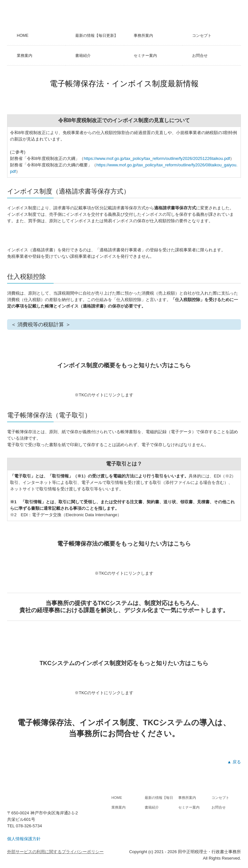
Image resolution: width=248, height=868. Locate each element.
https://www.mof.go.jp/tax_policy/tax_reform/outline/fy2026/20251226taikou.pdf (157, 158)
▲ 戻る (234, 762)
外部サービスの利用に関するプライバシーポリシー (55, 852)
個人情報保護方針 (24, 839)
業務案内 (25, 56)
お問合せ (200, 56)
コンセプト (202, 36)
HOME (23, 36)
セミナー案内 (145, 56)
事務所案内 (143, 36)
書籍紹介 (83, 56)
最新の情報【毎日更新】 (97, 36)
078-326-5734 (29, 826)
